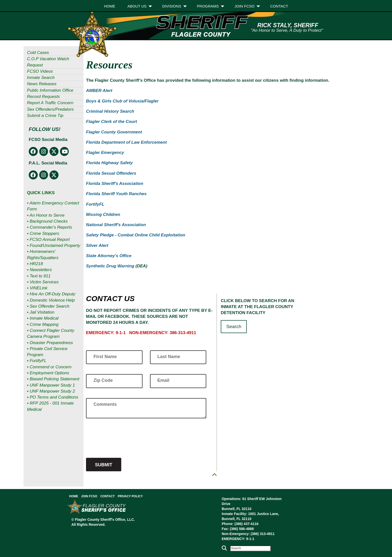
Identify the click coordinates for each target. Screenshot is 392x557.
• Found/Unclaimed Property (54, 246)
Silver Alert (97, 246)
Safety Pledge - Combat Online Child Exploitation (136, 235)
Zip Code (103, 380)
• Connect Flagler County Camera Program (51, 333)
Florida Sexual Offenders (111, 173)
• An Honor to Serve (46, 215)
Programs (208, 6)
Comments (105, 404)
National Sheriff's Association (116, 225)
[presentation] (124, 438)
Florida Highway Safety (109, 163)
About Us (137, 6)
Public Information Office (50, 90)
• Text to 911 (39, 276)
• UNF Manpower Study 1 (51, 385)
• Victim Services (43, 282)
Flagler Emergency (105, 153)
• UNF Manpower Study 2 (51, 391)
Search (234, 326)
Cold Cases (38, 53)
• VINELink (37, 288)
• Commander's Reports (49, 227)
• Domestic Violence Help (51, 300)
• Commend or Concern (49, 367)
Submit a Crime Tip (45, 116)
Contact (279, 6)
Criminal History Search (110, 111)
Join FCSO (244, 6)
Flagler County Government (114, 132)
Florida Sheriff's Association (115, 184)
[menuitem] (109, 6)
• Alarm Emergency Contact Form (53, 206)
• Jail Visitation (41, 312)
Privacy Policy (130, 496)
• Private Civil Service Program (47, 352)
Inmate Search (41, 78)
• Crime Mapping (43, 324)
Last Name (169, 357)
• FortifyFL (37, 361)
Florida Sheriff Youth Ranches (116, 194)
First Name (105, 357)
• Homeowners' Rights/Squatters (43, 255)
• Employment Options (48, 373)
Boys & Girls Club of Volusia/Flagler (122, 101)
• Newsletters (39, 270)
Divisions (172, 6)
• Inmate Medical (43, 318)
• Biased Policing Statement (53, 379)
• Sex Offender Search (48, 306)
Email (163, 380)
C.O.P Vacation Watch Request (48, 62)
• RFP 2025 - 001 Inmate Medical (50, 406)
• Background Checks (47, 221)
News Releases (42, 84)
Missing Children (103, 215)
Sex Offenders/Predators (50, 109)
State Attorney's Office (109, 256)
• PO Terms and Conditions (53, 397)
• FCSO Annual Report (48, 240)
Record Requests (43, 97)
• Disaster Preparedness (50, 343)
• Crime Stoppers (43, 234)
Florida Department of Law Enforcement (126, 142)
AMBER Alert (99, 91)
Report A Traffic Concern (50, 103)
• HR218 (35, 264)
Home (110, 6)
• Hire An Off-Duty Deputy (51, 294)
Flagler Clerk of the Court (111, 122)
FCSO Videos (40, 71)
